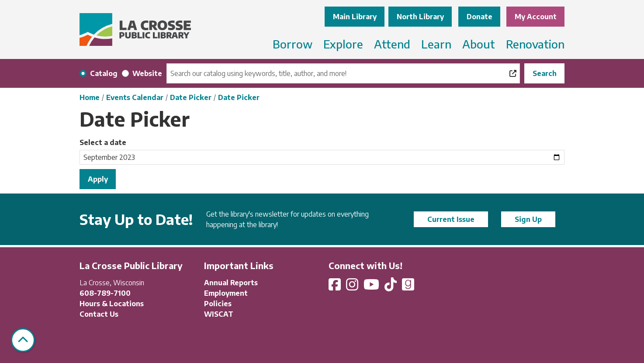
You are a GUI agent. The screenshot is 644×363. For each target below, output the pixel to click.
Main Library (355, 17)
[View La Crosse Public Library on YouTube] (372, 287)
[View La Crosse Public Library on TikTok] (391, 287)
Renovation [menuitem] (535, 44)
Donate (480, 17)
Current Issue (451, 219)
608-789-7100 (105, 293)
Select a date (103, 142)
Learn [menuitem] (436, 44)
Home (90, 97)
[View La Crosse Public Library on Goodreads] (408, 287)
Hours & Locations (112, 304)
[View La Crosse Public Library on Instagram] (353, 287)
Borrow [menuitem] (293, 44)
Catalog (104, 73)
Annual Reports (231, 283)
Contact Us (99, 314)
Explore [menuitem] (343, 44)
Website (147, 73)
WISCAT (219, 314)
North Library (420, 17)
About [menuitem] (479, 44)
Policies (218, 304)
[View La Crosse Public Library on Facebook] (336, 287)
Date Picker (191, 97)
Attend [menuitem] (392, 44)
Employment (226, 293)
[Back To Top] (23, 340)
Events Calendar (135, 97)
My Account (536, 17)
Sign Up (528, 219)
